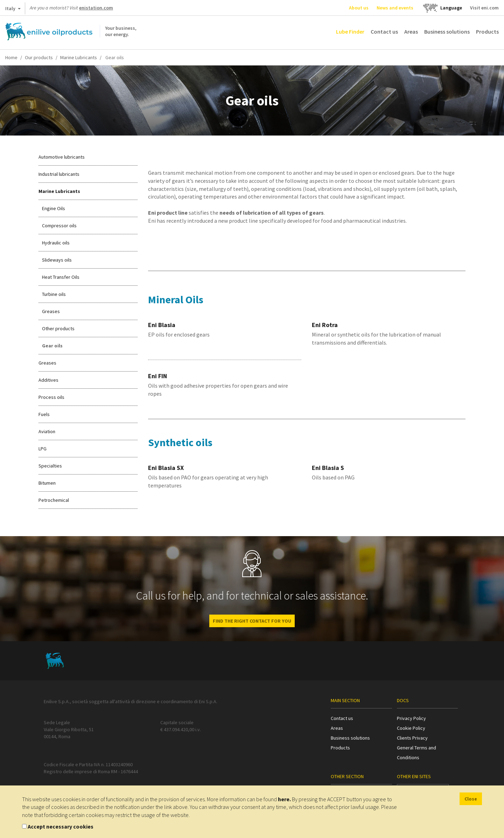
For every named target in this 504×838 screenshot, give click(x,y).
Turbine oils (54, 294)
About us (359, 8)
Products (487, 32)
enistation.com (96, 8)
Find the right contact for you (252, 621)
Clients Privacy (412, 738)
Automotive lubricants (62, 157)
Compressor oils (59, 226)
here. (284, 799)
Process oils (51, 397)
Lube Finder (350, 32)
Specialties (50, 466)
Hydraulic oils (56, 243)
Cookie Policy (411, 728)
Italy (13, 10)
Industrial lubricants (59, 174)
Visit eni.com (484, 8)
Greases (51, 311)
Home (11, 57)
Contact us (384, 32)
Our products (39, 57)
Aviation (47, 431)
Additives (48, 380)
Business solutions (447, 32)
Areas (411, 32)
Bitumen (47, 483)
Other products (58, 328)
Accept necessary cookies (61, 826)
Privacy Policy (411, 718)
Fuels (44, 414)
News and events (395, 8)
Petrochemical (54, 500)
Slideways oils (57, 260)
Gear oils (52, 346)
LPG (43, 449)
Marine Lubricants (79, 57)
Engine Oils (54, 208)
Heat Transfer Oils (61, 277)
